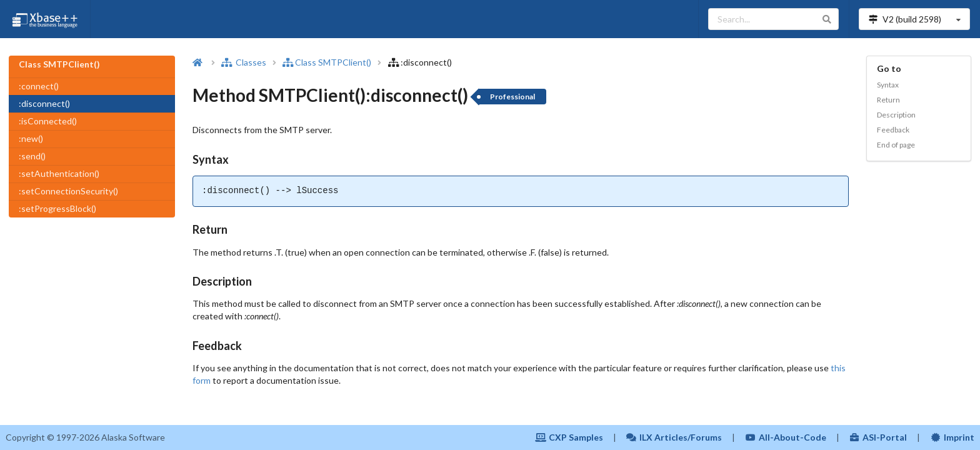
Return (888, 100)
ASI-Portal (878, 437)
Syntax (888, 85)
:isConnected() (48, 121)
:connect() (39, 86)
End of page (896, 145)
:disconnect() (44, 103)
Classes (244, 62)
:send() (32, 156)
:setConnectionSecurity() (68, 191)
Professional (512, 97)
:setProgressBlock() (57, 208)
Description (896, 115)
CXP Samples (569, 437)
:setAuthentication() (59, 173)
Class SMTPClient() (327, 62)
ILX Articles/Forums (674, 437)
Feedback (893, 130)
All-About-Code (786, 437)
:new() (31, 138)
